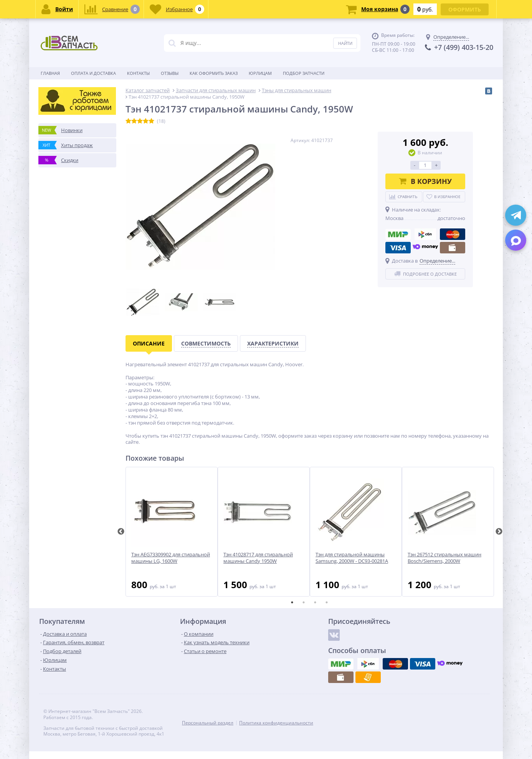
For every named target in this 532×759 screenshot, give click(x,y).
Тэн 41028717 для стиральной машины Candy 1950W (258, 558)
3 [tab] (315, 602)
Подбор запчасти (304, 73)
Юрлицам (260, 73)
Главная (50, 73)
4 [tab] (327, 602)
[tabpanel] (172, 532)
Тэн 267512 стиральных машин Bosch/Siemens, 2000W (444, 558)
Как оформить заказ (214, 73)
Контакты (138, 73)
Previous (121, 532)
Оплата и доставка (93, 73)
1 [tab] (292, 602)
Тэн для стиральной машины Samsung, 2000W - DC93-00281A (352, 558)
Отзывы (170, 73)
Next (499, 532)
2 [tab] (304, 602)
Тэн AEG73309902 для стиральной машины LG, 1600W (171, 558)
